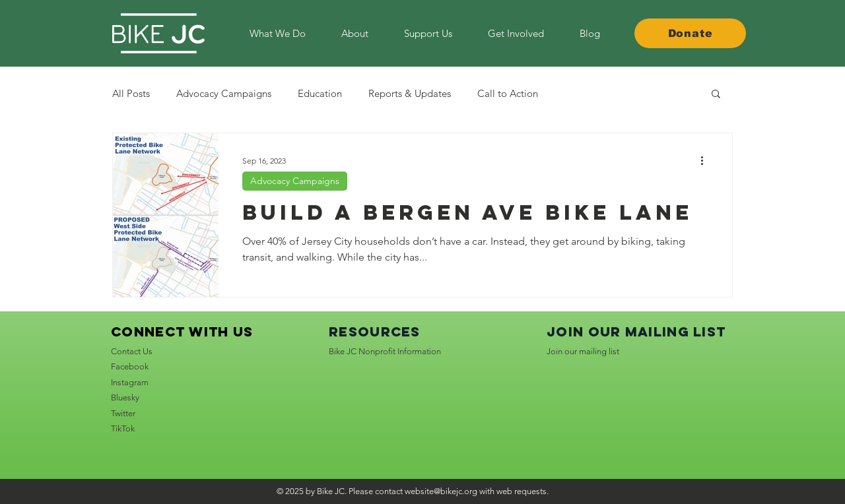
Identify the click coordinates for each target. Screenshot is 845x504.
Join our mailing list (583, 351)
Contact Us (132, 351)
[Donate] (690, 33)
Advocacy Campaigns (224, 93)
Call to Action (508, 93)
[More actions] (706, 160)
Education (320, 93)
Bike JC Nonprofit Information (385, 351)
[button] (516, 33)
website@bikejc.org (441, 491)
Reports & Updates (410, 93)
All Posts (131, 93)
